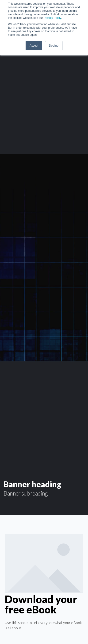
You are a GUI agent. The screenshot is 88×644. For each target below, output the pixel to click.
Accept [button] (34, 46)
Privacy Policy (52, 18)
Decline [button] (54, 46)
